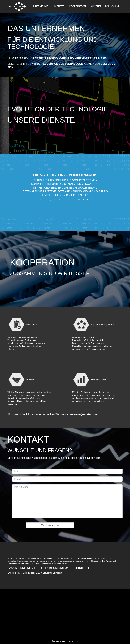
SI (118, 6)
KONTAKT (96, 6)
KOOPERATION (77, 6)
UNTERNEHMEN (41, 6)
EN (107, 6)
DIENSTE (59, 6)
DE (113, 6)
